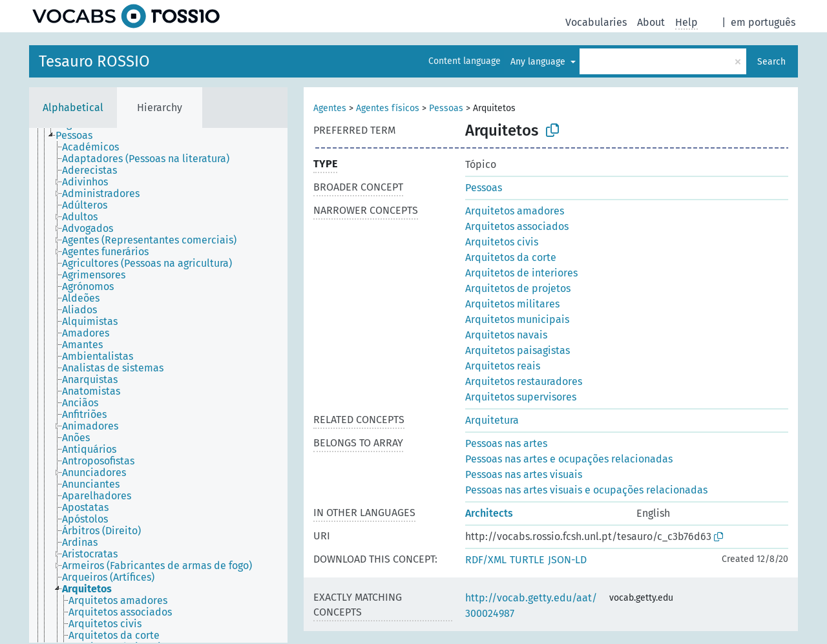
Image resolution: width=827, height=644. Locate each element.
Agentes (330, 108)
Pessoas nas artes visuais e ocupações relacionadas (586, 490)
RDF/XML (486, 560)
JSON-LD (567, 560)
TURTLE (527, 560)
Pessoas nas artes (506, 443)
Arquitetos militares (512, 304)
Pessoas (446, 108)
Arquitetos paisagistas (518, 350)
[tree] (158, 385)
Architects (489, 513)
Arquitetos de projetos (518, 288)
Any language (539, 62)
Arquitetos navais (506, 335)
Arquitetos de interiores (521, 273)
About (651, 22)
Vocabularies (596, 22)
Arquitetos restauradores (524, 381)
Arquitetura (492, 420)
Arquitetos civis (502, 242)
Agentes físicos (388, 108)
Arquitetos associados (517, 226)
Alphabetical (73, 108)
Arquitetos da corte (511, 257)
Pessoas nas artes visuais (524, 474)
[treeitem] (79, 136)
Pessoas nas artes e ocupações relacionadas (569, 459)
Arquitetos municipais (517, 319)
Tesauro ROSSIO (94, 61)
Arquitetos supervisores (521, 397)
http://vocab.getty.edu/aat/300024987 (531, 606)
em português (763, 22)
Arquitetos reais (503, 366)
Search (771, 62)
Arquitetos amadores (515, 211)
